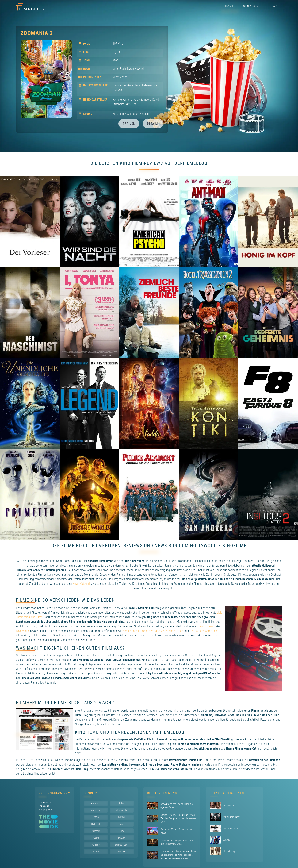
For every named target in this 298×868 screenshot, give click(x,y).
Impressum (44, 806)
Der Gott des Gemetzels (204, 631)
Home (230, 6)
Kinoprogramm (46, 809)
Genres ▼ (252, 6)
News (273, 6)
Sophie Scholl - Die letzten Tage (141, 631)
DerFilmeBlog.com (55, 793)
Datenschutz (45, 803)
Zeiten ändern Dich (172, 631)
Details (153, 124)
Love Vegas (23, 631)
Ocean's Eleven (205, 626)
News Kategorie (82, 584)
